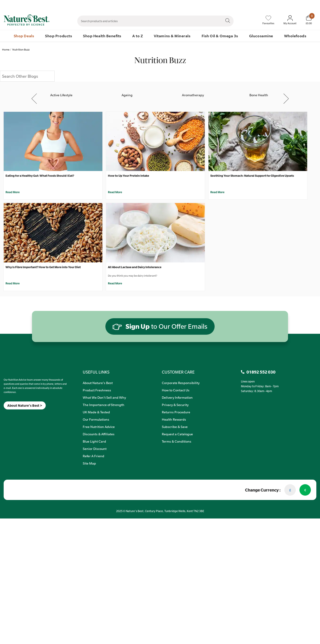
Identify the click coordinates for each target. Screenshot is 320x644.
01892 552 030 (308, 5)
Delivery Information (177, 397)
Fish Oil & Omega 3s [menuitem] (220, 36)
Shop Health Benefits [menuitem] (102, 36)
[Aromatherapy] (193, 91)
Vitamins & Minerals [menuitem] (172, 36)
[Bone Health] (259, 91)
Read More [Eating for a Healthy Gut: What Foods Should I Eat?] (13, 192)
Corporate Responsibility (181, 383)
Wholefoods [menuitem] (295, 36)
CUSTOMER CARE (178, 372)
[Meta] (4, 415)
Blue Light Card (94, 441)
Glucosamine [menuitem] (261, 36)
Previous (35, 99)
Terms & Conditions (177, 441)
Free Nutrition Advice (99, 427)
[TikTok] (12, 415)
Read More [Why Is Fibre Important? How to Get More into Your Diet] (13, 283)
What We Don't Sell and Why (104, 397)
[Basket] (309, 20)
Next (286, 99)
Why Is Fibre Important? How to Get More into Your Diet (43, 267)
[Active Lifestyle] (61, 91)
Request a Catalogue (177, 434)
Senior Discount (95, 449)
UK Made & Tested (96, 412)
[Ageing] (127, 91)
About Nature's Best (98, 383)
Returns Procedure (176, 412)
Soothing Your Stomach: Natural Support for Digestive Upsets (252, 176)
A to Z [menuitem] (138, 36)
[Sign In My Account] (290, 20)
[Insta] (8, 415)
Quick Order (285, 5)
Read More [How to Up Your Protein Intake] (115, 192)
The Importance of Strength (104, 405)
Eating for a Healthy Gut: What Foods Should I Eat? (40, 176)
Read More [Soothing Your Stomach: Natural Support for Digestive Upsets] (217, 192)
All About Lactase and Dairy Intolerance (135, 267)
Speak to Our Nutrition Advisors (252, 5)
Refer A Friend (93, 456)
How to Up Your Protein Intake (128, 176)
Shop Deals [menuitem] (24, 36)
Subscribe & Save (175, 427)
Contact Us (220, 5)
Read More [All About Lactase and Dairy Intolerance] (115, 283)
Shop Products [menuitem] (59, 36)
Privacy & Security (175, 405)
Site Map (89, 463)
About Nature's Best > (25, 405)
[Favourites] (268, 20)
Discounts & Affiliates (99, 434)
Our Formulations (96, 419)
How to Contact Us (176, 390)
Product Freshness (97, 390)
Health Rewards (174, 419)
